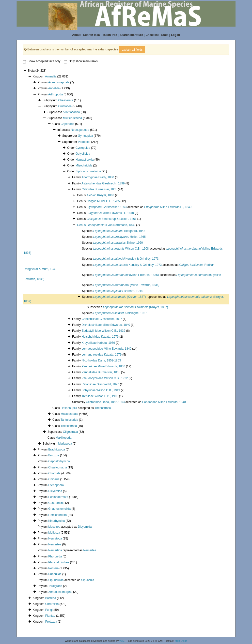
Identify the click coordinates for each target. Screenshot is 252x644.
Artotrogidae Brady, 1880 (98, 177)
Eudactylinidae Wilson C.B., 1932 (103, 331)
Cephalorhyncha (59, 461)
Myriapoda (65, 444)
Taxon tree (110, 35)
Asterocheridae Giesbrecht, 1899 (103, 183)
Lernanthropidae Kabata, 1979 (102, 355)
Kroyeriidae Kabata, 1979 (98, 343)
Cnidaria (54, 479)
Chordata (54, 473)
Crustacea (65, 106)
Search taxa (91, 35)
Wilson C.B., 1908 (121, 249)
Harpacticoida (85, 160)
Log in (175, 35)
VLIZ (122, 641)
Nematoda (55, 539)
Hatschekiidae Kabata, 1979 (100, 337)
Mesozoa (54, 527)
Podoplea (84, 142)
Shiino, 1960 (118, 243)
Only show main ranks (81, 61)
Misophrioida (84, 165)
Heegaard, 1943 (119, 231)
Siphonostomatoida (88, 171)
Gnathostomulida (59, 509)
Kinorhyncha (56, 521)
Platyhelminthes (59, 562)
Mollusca (54, 533)
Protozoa (51, 622)
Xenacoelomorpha (60, 592)
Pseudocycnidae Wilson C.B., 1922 (105, 378)
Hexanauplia (69, 408)
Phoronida (55, 556)
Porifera (53, 568)
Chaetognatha (57, 467)
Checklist (152, 35)
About (76, 35)
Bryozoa (54, 455)
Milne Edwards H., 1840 (168, 207)
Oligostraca (71, 432)
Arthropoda (55, 94)
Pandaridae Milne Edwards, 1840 (103, 366)
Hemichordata (57, 515)
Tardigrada (55, 586)
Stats (165, 35)
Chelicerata (66, 100)
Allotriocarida (71, 112)
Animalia (51, 76)
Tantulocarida (69, 420)
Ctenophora (56, 485)
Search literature (131, 35)
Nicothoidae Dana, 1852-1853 (101, 360)
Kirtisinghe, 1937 (120, 313)
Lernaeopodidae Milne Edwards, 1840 (107, 349)
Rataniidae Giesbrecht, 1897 (100, 384)
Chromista (52, 604)
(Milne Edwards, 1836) (126, 275)
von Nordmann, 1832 (111, 225)
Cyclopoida (83, 148)
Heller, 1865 (119, 237)
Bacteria (51, 598)
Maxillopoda (63, 438)
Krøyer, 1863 (100, 195)
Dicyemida (55, 491)
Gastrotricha (56, 503)
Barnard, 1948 (118, 291)
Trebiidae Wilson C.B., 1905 (100, 396)
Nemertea (55, 544)
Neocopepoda (80, 130)
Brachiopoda (56, 449)
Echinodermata (58, 497)
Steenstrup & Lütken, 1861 (112, 219)
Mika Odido (181, 641)
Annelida (54, 88)
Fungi (49, 610)
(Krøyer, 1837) (119, 297)
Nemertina (55, 550)
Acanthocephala (59, 82)
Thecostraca (103, 408)
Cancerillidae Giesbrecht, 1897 (102, 319)
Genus (82, 225)
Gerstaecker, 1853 (107, 207)
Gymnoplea (85, 136)
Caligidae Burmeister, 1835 (99, 189)
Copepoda (67, 124)
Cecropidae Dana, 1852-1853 (105, 402)
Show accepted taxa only (41, 61)
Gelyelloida (83, 154)
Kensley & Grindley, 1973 (126, 259)
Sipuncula (88, 580)
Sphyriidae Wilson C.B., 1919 (101, 390)
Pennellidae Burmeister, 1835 (101, 372)
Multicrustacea (72, 118)
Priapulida (55, 574)
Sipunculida (56, 580)
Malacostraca (69, 414)
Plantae (50, 616)
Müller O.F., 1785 (103, 201)
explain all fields (132, 50)
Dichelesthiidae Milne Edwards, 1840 (106, 325)
